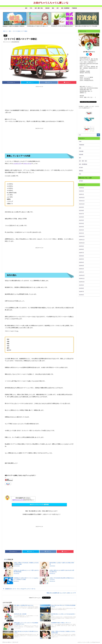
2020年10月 (82, 243)
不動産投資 (74, 8)
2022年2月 (81, 191)
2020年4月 (81, 262)
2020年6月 (81, 256)
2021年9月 (81, 207)
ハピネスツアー (18, 163)
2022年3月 (81, 188)
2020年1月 (81, 272)
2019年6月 (81, 295)
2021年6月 (81, 217)
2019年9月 (81, 285)
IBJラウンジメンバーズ (18, 500)
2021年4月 (81, 223)
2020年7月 (81, 253)
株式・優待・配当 (39, 8)
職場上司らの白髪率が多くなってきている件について (60, 593)
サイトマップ (15, 642)
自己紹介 (81, 167)
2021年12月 (82, 198)
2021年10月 (82, 204)
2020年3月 (81, 266)
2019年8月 (81, 288)
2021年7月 (81, 214)
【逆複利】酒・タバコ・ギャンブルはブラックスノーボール (20, 589)
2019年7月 (81, 292)
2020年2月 (81, 269)
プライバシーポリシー (7, 642)
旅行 (58, 8)
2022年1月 (81, 194)
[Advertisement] (22, 98)
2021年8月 (81, 211)
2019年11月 (82, 279)
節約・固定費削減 (65, 8)
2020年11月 (82, 240)
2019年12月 (82, 275)
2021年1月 (81, 233)
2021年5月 (81, 220)
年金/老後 (81, 151)
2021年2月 (81, 230)
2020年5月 (81, 259)
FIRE (31, 8)
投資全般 (47, 8)
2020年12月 (82, 236)
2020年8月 (81, 249)
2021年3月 (81, 227)
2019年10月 (82, 282)
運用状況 (81, 171)
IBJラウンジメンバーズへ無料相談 (39, 504)
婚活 (26, 8)
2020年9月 (81, 246)
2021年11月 (82, 201)
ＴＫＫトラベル (27, 163)
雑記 (53, 8)
